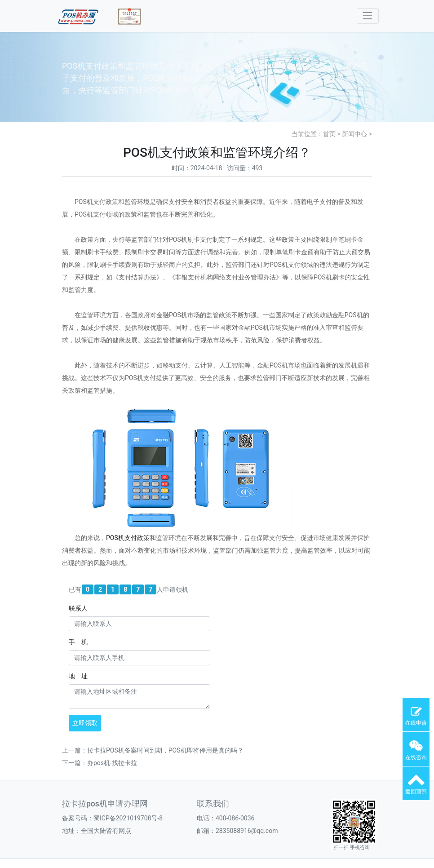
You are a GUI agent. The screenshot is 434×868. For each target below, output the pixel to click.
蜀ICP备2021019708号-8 (128, 818)
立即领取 (85, 723)
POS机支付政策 (128, 538)
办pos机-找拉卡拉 (112, 763)
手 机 (78, 642)
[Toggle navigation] (368, 16)
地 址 (78, 676)
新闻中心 (354, 134)
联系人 (78, 608)
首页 (329, 134)
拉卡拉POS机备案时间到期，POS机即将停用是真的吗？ (165, 750)
